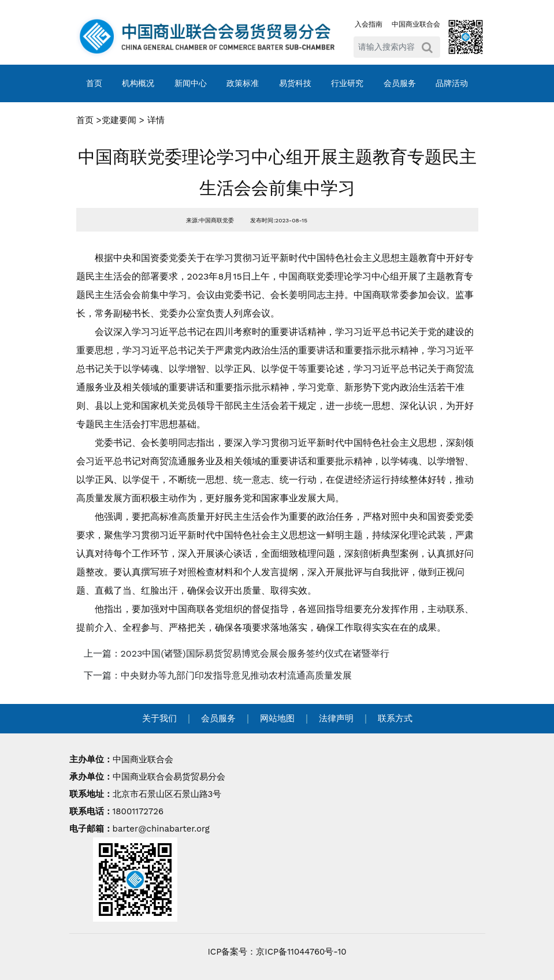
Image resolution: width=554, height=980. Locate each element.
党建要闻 (119, 120)
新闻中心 (191, 83)
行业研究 (347, 83)
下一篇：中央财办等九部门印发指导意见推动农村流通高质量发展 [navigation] (218, 675)
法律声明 (336, 718)
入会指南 (369, 24)
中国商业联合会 (416, 24)
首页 (94, 83)
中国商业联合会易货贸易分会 (169, 777)
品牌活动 (452, 83)
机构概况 (138, 83)
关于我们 (159, 718)
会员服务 (400, 83)
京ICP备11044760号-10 (301, 952)
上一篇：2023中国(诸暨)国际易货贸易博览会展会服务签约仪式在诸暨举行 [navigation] (237, 653)
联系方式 (395, 718)
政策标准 (243, 83)
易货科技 (295, 83)
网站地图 (277, 718)
